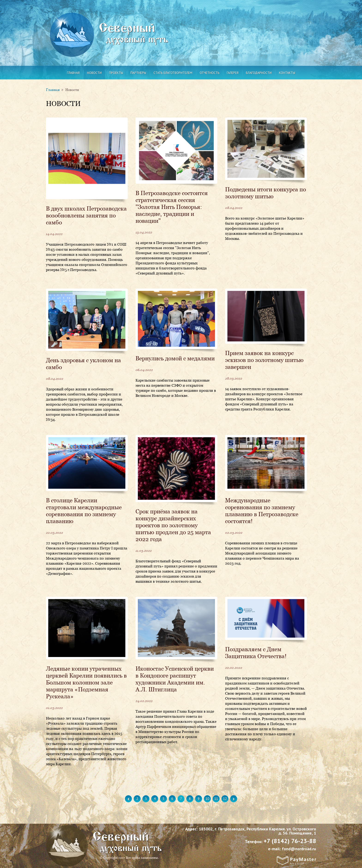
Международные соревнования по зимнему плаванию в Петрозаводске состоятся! (262, 511)
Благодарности (259, 73)
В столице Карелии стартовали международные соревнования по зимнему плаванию (84, 511)
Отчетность (210, 73)
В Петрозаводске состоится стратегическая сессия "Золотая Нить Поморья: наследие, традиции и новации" (172, 207)
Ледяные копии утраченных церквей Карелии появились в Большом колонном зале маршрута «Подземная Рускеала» (86, 682)
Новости (94, 73)
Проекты (116, 73)
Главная (73, 73)
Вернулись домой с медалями (175, 358)
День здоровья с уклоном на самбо (83, 364)
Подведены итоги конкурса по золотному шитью (265, 193)
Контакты (287, 73)
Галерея (233, 73)
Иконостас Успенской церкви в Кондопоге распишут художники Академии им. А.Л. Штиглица (175, 679)
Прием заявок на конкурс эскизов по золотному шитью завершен (264, 360)
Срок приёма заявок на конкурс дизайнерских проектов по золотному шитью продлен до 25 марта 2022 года (173, 525)
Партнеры (138, 73)
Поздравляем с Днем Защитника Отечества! (256, 653)
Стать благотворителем (173, 73)
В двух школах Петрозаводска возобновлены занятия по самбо (86, 215)
